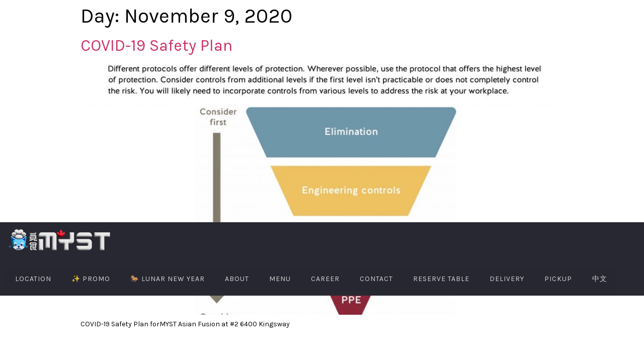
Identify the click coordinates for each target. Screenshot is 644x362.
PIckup (558, 279)
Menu (280, 279)
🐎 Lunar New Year (168, 279)
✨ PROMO (91, 279)
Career (325, 279)
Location (33, 279)
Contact (376, 279)
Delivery (507, 279)
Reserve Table (441, 279)
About (237, 279)
